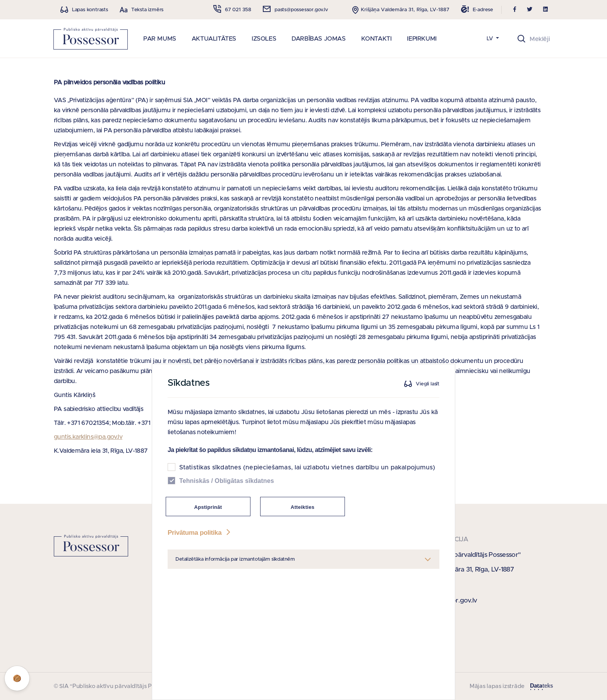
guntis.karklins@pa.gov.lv (88, 437)
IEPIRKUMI (422, 39)
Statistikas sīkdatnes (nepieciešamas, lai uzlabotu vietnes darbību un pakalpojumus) (307, 524)
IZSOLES (264, 39)
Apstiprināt (208, 563)
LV (491, 39)
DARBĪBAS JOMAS (318, 39)
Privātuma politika (200, 589)
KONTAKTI (376, 39)
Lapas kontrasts (90, 10)
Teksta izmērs (147, 10)
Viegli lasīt (428, 440)
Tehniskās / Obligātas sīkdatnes (227, 537)
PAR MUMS (160, 39)
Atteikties (303, 563)
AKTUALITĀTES (214, 39)
